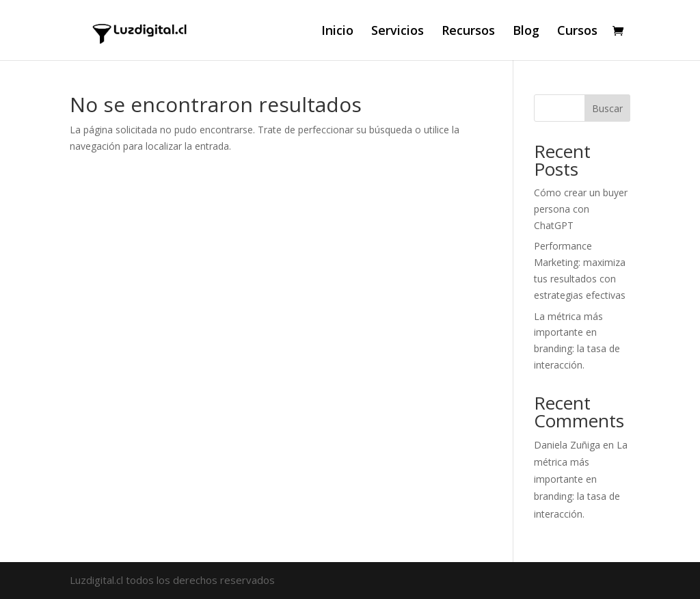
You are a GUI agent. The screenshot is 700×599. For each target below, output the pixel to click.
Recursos (468, 32)
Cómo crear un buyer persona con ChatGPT (581, 209)
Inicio (337, 32)
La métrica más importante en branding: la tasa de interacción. (581, 479)
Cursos (577, 32)
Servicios (398, 32)
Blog (526, 32)
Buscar (607, 108)
